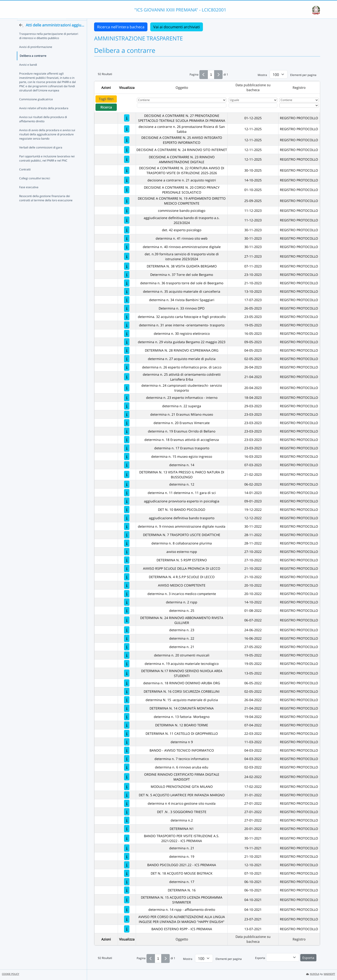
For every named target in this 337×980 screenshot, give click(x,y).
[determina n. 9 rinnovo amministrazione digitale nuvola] (127, 526)
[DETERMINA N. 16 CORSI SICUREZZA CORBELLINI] (127, 691)
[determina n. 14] (127, 465)
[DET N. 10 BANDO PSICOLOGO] (127, 510)
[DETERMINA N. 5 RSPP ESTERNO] (127, 560)
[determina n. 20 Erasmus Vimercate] (127, 423)
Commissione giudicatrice (36, 107)
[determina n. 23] (127, 630)
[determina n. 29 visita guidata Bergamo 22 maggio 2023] (127, 342)
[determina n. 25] (127, 611)
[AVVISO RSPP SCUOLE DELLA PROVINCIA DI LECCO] (127, 568)
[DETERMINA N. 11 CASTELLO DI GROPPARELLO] (127, 733)
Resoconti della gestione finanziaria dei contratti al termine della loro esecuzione (46, 206)
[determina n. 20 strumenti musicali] (127, 655)
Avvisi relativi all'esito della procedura (44, 116)
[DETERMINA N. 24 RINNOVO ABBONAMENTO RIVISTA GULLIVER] (127, 620)
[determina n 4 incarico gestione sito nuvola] (127, 803)
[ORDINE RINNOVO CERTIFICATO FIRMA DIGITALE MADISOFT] (127, 777)
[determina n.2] (127, 820)
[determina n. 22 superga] (127, 406)
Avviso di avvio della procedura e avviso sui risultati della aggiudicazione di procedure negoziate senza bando (47, 142)
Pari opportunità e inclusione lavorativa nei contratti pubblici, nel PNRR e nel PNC (47, 166)
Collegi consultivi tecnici (35, 186)
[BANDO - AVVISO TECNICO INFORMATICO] (127, 750)
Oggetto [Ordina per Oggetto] (182, 88)
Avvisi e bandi (28, 73)
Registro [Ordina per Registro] (299, 88)
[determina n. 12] (127, 484)
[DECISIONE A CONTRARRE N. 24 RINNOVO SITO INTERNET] (127, 150)
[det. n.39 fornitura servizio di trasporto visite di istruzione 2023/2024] (127, 256)
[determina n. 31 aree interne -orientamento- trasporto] (127, 325)
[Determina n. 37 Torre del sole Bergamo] (127, 275)
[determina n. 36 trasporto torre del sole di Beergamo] (127, 283)
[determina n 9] (127, 742)
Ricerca (106, 107)
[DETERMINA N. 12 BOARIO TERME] (127, 725)
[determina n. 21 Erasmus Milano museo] (127, 414)
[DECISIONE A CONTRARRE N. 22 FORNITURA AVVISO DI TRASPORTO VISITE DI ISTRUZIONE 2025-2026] (127, 170)
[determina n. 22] (127, 638)
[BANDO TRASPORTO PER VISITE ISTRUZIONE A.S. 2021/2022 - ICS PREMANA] (127, 838)
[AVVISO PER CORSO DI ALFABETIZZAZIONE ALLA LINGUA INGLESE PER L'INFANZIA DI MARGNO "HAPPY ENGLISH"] (127, 919)
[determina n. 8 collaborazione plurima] (127, 543)
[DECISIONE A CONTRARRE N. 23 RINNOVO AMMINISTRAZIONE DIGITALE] (127, 159)
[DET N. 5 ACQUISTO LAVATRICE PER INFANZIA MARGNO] (127, 795)
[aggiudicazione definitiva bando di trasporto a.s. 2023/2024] (127, 220)
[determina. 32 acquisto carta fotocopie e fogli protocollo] (127, 317)
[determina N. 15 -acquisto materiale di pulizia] (127, 700)
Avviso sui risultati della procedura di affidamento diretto (43, 127)
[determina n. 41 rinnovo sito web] (127, 238)
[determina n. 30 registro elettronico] (127, 333)
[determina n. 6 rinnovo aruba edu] (127, 767)
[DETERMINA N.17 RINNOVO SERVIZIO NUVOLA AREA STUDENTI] (127, 673)
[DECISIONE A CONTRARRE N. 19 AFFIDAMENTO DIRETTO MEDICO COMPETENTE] (127, 201)
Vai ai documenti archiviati (177, 27)
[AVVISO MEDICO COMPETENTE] (127, 585)
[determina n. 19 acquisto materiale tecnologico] (127, 664)
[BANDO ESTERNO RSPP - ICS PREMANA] (127, 929)
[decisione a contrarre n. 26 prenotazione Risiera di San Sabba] (127, 129)
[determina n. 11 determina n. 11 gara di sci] (127, 493)
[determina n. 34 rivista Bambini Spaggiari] (127, 300)
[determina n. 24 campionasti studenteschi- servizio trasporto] (127, 388)
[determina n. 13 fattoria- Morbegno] (127, 717)
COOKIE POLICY (11, 974)
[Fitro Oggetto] (182, 105)
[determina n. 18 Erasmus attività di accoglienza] (127, 440)
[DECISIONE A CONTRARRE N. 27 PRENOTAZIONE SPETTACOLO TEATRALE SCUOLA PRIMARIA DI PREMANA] (127, 118)
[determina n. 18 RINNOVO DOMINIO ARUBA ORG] (127, 683)
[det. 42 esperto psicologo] (127, 230)
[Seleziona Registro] (299, 105)
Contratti (25, 177)
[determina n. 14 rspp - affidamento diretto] (127, 910)
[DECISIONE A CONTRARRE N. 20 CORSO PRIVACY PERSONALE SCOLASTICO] (127, 190)
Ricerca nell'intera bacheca (121, 27)
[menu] (283, 957)
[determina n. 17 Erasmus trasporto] (127, 448)
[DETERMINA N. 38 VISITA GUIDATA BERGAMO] (127, 266)
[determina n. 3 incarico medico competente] (127, 594)
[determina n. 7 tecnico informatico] (127, 759)
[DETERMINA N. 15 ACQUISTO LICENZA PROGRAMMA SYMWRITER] (127, 900)
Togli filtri (106, 99)
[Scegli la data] (253, 105)
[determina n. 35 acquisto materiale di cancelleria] (127, 291)
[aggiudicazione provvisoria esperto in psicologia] (127, 501)
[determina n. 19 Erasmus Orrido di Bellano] (127, 431)
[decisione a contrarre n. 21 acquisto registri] (127, 180)
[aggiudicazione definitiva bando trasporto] (127, 518)
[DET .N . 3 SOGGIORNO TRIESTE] (127, 812)
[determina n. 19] (127, 856)
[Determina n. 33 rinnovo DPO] (127, 308)
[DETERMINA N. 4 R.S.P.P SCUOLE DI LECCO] (127, 577)
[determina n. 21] (127, 647)
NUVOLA (313, 974)
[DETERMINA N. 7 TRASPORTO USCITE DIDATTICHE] (127, 535)
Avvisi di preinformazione (36, 55)
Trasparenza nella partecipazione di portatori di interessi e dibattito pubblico (49, 44)
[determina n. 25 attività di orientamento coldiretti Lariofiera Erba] (127, 377)
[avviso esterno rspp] (127, 552)
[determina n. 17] (127, 882)
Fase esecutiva (29, 195)
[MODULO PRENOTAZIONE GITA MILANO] (127, 787)
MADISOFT (329, 974)
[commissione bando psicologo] (127, 211)
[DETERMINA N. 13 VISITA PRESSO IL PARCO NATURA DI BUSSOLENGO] (127, 474)
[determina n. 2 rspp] (127, 602)
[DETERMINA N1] (127, 829)
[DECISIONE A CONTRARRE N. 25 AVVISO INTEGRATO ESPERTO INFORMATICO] (127, 140)
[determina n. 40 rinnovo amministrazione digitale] (127, 247)
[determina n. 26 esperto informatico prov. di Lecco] (127, 367)
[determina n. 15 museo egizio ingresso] (127, 456)
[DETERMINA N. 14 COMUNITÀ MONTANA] (127, 708)
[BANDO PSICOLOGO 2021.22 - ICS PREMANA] (127, 865)
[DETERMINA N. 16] (127, 890)
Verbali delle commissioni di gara (41, 155)
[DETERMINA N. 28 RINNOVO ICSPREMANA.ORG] (127, 350)
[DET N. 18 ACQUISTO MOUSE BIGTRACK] (127, 873)
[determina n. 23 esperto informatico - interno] (127, 398)
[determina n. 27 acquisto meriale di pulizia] (127, 359)
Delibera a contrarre (33, 64)
